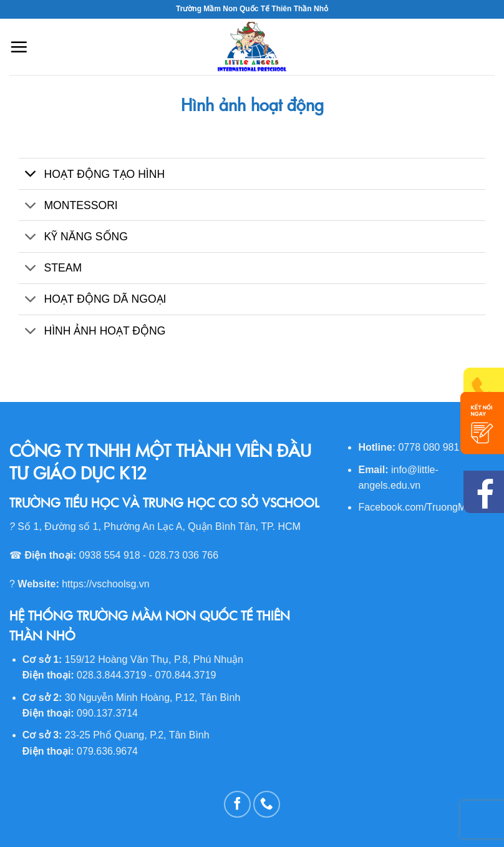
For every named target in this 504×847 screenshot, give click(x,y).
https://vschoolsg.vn (106, 584)
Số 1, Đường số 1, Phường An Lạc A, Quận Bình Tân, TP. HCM (159, 526)
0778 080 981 (429, 447)
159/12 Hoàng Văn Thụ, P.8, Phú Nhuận (154, 659)
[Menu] (19, 47)
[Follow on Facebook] (237, 804)
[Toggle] (31, 175)
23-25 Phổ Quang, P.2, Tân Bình (137, 735)
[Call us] (267, 804)
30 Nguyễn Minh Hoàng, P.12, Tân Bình (153, 698)
